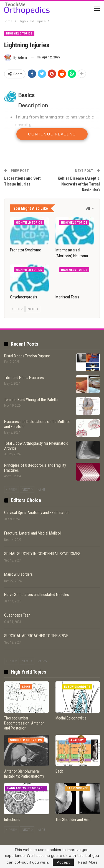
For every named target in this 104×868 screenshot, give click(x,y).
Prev (17, 309)
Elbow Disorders (77, 687)
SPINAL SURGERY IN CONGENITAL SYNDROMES (42, 554)
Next (33, 309)
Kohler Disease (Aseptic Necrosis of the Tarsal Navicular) (79, 184)
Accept (63, 862)
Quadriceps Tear (17, 615)
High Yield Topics (19, 34)
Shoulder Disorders (26, 740)
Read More (88, 862)
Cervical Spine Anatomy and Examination (37, 513)
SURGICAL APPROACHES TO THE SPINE (36, 636)
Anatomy (77, 740)
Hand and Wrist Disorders (27, 788)
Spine (26, 687)
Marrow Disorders (18, 574)
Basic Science (77, 788)
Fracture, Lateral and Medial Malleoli (33, 533)
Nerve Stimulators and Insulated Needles (37, 595)
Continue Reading (52, 134)
